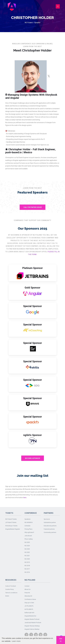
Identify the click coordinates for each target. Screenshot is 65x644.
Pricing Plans (28, 529)
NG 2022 (27, 552)
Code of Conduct (11, 586)
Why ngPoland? (29, 532)
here (25, 498)
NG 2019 (27, 562)
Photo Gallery (29, 539)
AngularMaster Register (13, 529)
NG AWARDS (29, 522)
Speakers (27, 519)
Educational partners (50, 526)
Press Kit (27, 593)
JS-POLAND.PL (29, 606)
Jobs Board (28, 536)
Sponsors (47, 519)
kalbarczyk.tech (29, 613)
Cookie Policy (9, 589)
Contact (27, 586)
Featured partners (49, 529)
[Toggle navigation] (58, 6)
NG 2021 (27, 556)
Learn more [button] (16, 641)
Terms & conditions (11, 593)
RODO (7, 596)
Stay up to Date (29, 603)
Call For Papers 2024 (32, 207)
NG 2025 (27, 542)
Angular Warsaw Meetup (32, 626)
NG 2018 (27, 566)
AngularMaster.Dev (30, 616)
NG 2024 (27, 546)
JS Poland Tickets (11, 522)
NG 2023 (27, 549)
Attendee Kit (28, 596)
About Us (27, 589)
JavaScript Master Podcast (33, 623)
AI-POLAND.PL (29, 609)
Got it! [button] (61, 640)
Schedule (27, 526)
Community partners (50, 532)
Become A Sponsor (33, 458)
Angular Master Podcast (32, 619)
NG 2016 (27, 572)
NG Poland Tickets (11, 519)
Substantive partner (50, 522)
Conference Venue (30, 599)
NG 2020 (27, 559)
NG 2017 (27, 569)
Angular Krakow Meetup (32, 629)
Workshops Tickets (11, 526)
